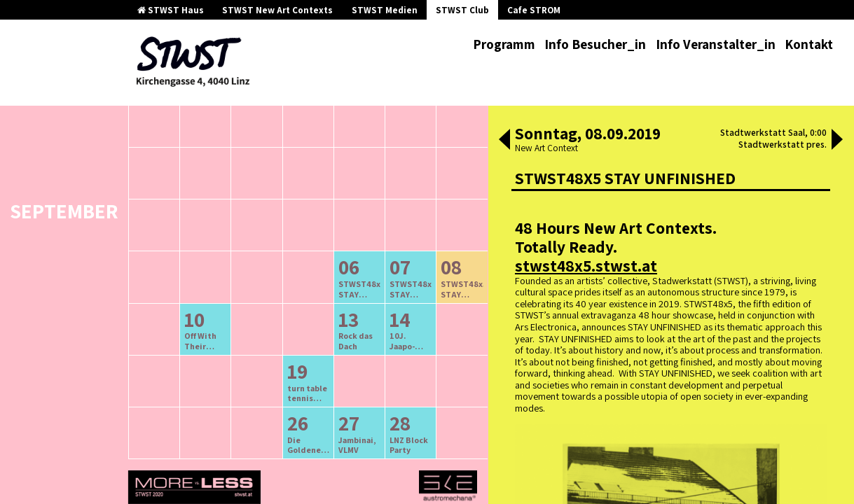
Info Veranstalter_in (716, 44)
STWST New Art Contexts (277, 10)
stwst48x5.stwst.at (586, 266)
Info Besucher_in (595, 44)
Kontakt (809, 44)
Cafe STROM (534, 10)
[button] (504, 141)
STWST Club (462, 10)
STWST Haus (171, 10)
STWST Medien (385, 10)
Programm (504, 44)
